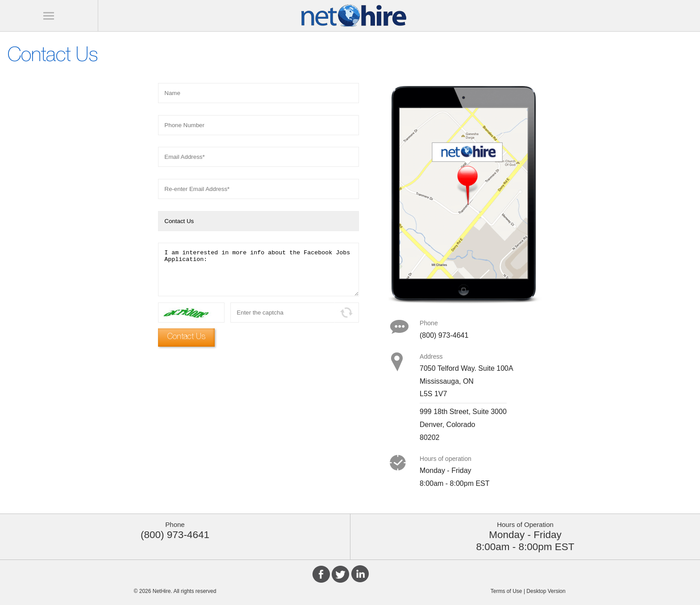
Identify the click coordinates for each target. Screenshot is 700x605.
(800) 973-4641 (175, 535)
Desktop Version (545, 591)
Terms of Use (506, 591)
